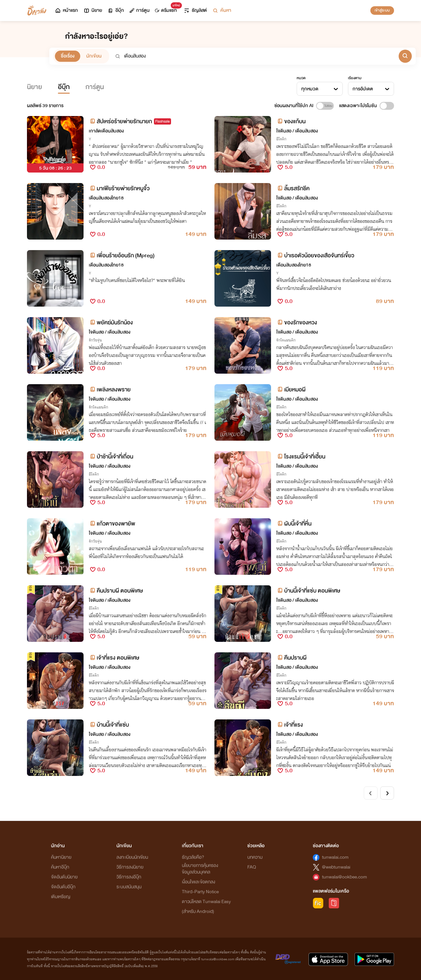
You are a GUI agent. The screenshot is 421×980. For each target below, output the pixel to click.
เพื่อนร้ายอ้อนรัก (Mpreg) (122, 256)
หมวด (301, 78)
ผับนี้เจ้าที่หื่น (294, 524)
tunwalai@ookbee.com (345, 877)
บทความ (255, 857)
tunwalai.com (335, 857)
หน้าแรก (66, 10)
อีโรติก (281, 139)
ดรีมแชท (167, 9)
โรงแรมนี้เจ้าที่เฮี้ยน (301, 457)
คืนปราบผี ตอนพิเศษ (116, 591)
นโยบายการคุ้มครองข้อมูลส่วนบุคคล (200, 869)
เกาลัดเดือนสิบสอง (106, 131)
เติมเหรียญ (61, 897)
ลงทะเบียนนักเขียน (132, 857)
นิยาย (93, 10)
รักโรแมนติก (286, 340)
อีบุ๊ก (116, 10)
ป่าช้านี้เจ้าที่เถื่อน (111, 457)
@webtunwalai (336, 867)
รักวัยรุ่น (95, 340)
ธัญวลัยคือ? (193, 857)
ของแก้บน (291, 121)
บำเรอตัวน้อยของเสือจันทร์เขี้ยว (315, 256)
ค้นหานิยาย (61, 857)
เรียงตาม (355, 78)
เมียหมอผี (291, 390)
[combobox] (320, 89)
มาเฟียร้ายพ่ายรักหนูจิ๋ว (119, 188)
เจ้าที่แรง (290, 725)
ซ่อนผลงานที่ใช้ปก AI (294, 106)
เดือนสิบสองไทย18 (106, 198)
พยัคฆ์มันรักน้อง (111, 323)
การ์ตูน (139, 10)
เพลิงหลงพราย (110, 390)
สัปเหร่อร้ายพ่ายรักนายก (120, 121)
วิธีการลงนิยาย (130, 867)
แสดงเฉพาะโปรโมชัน (358, 106)
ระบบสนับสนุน (129, 887)
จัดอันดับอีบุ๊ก (63, 887)
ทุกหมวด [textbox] (310, 89)
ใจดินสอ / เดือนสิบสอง (297, 131)
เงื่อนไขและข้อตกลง (198, 882)
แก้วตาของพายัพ (112, 524)
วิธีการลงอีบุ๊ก (129, 877)
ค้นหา (222, 10)
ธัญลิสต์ (195, 10)
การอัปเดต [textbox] (363, 89)
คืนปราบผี (291, 658)
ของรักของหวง (297, 323)
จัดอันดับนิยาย (64, 877)
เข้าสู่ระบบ (382, 10)
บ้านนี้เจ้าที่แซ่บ (109, 725)
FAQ (252, 867)
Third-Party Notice (200, 892)
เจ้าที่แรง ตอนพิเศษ (114, 658)
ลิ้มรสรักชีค (293, 188)
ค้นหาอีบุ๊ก (60, 867)
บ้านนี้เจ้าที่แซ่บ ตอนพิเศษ (308, 591)
